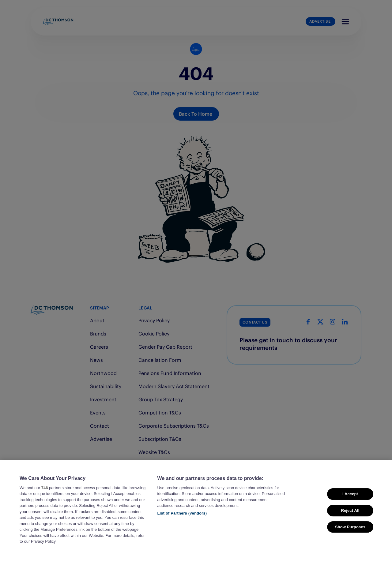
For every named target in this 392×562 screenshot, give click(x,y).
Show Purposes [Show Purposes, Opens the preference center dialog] (350, 537)
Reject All (350, 520)
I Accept (350, 504)
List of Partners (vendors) (182, 523)
